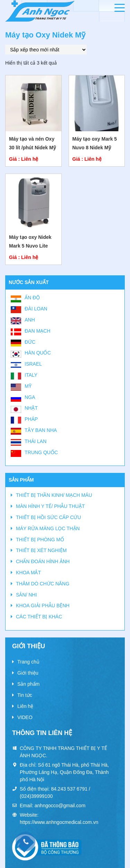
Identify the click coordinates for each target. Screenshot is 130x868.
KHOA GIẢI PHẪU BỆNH (43, 606)
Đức (30, 342)
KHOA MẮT (28, 573)
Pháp (31, 419)
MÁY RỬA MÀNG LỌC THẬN (48, 528)
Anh (30, 320)
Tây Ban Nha (41, 430)
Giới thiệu (28, 673)
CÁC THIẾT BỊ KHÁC (39, 617)
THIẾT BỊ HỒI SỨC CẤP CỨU (49, 517)
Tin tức (25, 695)
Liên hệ (25, 706)
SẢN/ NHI (26, 595)
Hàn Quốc (38, 353)
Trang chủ (28, 662)
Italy (31, 375)
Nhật (31, 408)
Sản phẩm (28, 684)
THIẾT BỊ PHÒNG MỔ (40, 540)
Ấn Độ (32, 298)
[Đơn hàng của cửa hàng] (46, 50)
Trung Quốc (41, 452)
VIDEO (25, 717)
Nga (30, 397)
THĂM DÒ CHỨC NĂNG (43, 584)
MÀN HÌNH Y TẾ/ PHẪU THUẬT (50, 506)
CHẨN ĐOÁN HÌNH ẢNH (43, 561)
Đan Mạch (37, 331)
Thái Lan (36, 441)
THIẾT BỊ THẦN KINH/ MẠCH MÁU (54, 495)
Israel (33, 364)
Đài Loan (36, 309)
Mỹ (28, 386)
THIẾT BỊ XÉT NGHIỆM (41, 550)
